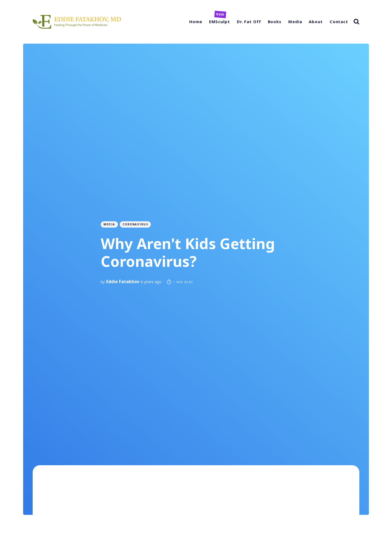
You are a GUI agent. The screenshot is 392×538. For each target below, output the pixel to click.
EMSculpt (220, 22)
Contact (339, 22)
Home (196, 22)
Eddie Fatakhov (123, 282)
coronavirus (135, 224)
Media (295, 22)
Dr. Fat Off (249, 22)
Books (275, 22)
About (316, 22)
